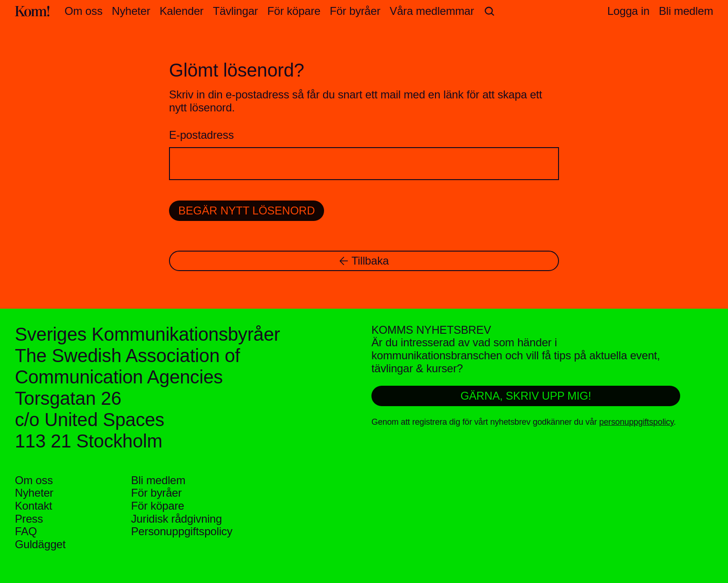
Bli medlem (158, 480)
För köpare (294, 11)
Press (29, 519)
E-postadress (201, 135)
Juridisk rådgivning (176, 519)
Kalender (182, 11)
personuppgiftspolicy (637, 422)
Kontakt (33, 506)
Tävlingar (235, 11)
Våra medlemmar (432, 11)
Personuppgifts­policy (182, 531)
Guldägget (40, 544)
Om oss (84, 11)
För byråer (355, 11)
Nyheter (131, 11)
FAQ (26, 531)
